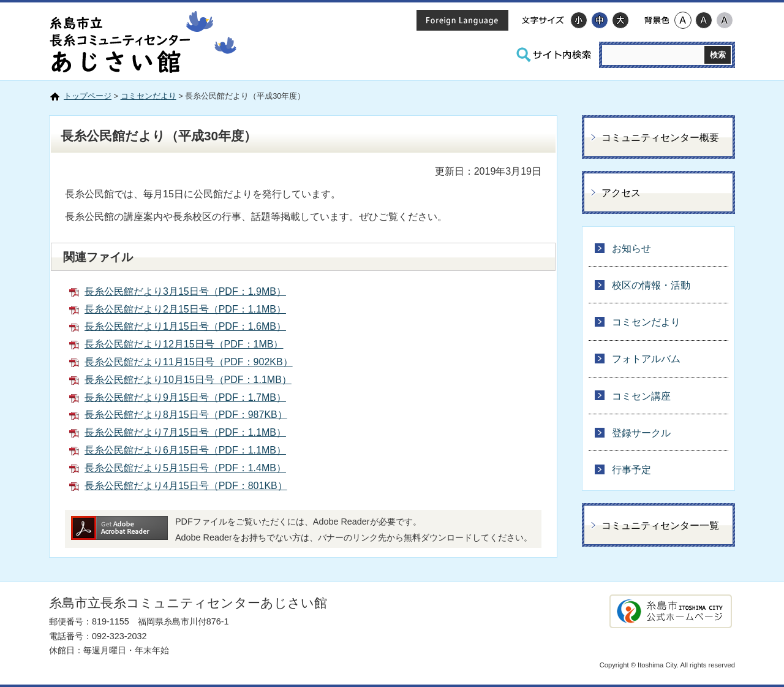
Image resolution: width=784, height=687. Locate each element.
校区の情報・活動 (651, 285)
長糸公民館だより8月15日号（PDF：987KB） (186, 415)
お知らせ (631, 249)
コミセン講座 (641, 396)
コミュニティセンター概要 (660, 138)
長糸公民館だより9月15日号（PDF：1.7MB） (185, 397)
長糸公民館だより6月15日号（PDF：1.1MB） (185, 450)
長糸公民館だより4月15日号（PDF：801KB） (186, 486)
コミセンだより (149, 96)
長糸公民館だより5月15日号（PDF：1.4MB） (185, 468)
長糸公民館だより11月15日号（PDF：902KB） (189, 362)
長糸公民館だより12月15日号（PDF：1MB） (184, 344)
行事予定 (631, 470)
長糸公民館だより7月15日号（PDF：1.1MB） (185, 432)
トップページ (88, 96)
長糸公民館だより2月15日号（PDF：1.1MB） (185, 309)
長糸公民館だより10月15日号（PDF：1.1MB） (188, 380)
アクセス (621, 193)
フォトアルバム (646, 359)
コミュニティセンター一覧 (660, 526)
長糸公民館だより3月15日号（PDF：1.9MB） (185, 291)
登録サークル (641, 433)
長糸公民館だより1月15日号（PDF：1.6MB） (185, 326)
